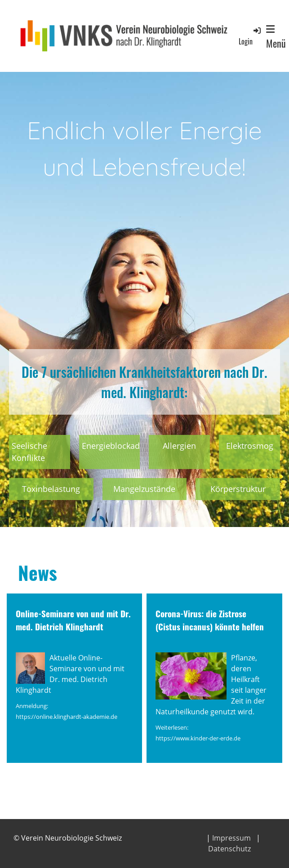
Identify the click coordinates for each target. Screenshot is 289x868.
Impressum (231, 838)
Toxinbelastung (51, 489)
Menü (276, 37)
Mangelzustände (144, 489)
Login (250, 36)
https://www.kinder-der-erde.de (198, 738)
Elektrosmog (250, 446)
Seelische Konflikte (29, 452)
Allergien (179, 446)
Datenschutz (229, 849)
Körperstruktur (238, 489)
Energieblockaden (116, 446)
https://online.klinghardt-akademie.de (67, 717)
